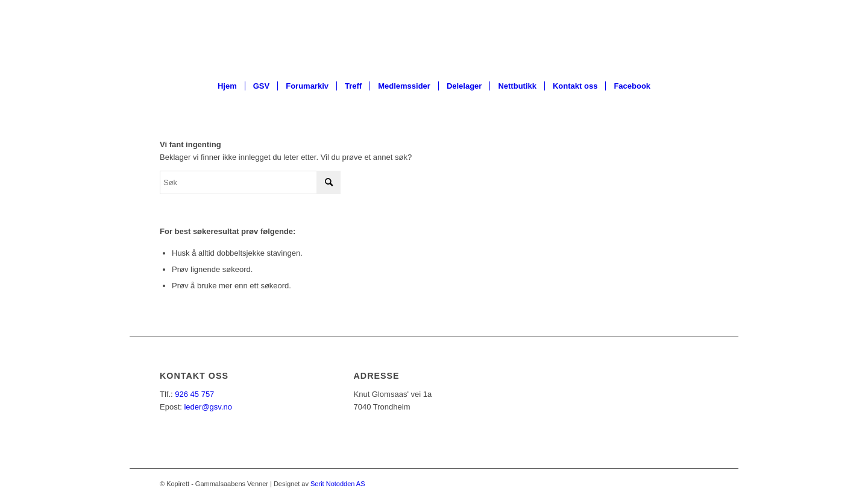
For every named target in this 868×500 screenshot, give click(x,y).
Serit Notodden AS (338, 484)
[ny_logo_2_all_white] (434, 36)
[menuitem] (227, 86)
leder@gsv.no (208, 407)
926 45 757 (194, 394)
